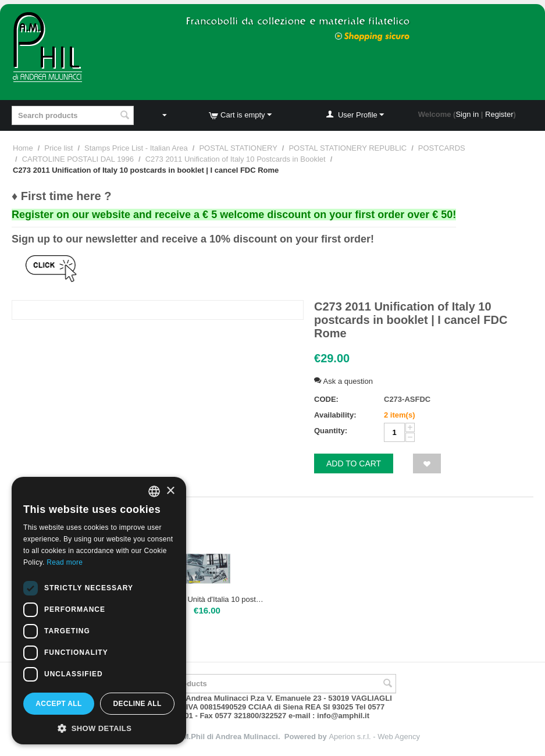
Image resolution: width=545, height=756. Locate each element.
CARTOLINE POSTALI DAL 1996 (78, 159)
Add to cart (354, 463)
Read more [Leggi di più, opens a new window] (65, 562)
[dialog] (99, 611)
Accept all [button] (59, 704)
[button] (99, 728)
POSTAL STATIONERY (238, 148)
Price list (58, 148)
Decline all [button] (137, 704)
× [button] (170, 491)
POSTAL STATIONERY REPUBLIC (348, 148)
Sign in (467, 114)
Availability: (335, 415)
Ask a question (343, 381)
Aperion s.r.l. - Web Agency (374, 737)
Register (499, 114)
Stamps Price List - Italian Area (136, 148)
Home (23, 148)
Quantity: (331, 431)
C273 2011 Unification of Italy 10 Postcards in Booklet (236, 159)
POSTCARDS (442, 148)
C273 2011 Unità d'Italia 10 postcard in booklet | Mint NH (207, 599)
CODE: (326, 399)
